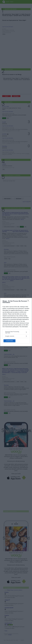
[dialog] (16, 322)
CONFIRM (9, 341)
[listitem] (16, 332)
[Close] (29, 301)
